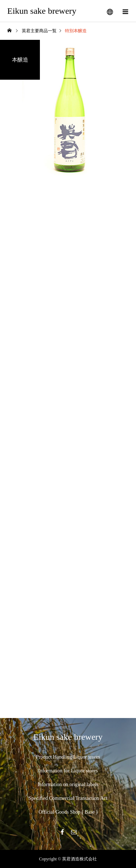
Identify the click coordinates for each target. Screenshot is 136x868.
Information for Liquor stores (68, 771)
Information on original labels (68, 784)
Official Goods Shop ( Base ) (68, 812)
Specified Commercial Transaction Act (68, 798)
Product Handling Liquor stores (68, 757)
